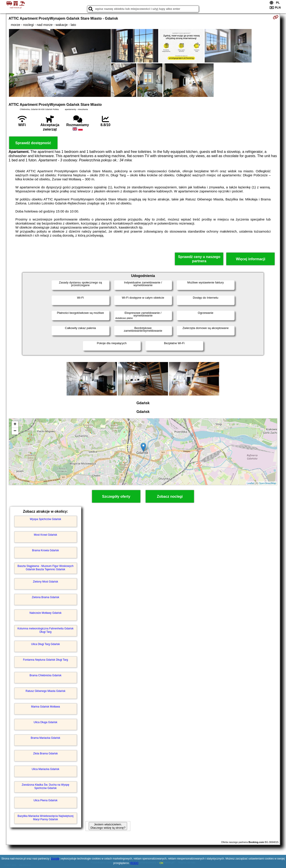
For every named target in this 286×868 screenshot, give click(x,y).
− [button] (15, 431)
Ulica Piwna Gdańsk (45, 800)
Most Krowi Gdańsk (46, 535)
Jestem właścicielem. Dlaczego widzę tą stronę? (108, 826)
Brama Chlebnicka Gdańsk (45, 675)
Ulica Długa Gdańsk (46, 722)
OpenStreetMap (267, 483)
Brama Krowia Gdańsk (46, 550)
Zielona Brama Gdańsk (45, 597)
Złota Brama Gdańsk (46, 754)
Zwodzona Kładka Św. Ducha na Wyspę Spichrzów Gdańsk (45, 786)
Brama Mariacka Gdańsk (46, 738)
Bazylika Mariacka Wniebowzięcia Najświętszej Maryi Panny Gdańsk (46, 818)
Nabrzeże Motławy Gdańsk (45, 613)
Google (55, 859)
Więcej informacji (251, 259)
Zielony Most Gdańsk (45, 582)
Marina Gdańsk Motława (45, 707)
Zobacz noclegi (170, 496)
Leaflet (251, 483)
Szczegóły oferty (116, 496)
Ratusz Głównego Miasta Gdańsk (46, 691)
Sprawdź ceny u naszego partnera (199, 259)
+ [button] (15, 425)
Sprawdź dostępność (33, 143)
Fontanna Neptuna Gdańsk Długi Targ (45, 660)
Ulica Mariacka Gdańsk (45, 769)
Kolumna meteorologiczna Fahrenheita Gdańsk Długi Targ (45, 630)
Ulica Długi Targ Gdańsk (45, 644)
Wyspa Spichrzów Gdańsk (46, 519)
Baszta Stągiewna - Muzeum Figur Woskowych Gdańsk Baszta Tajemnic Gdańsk (45, 568)
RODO (134, 863)
